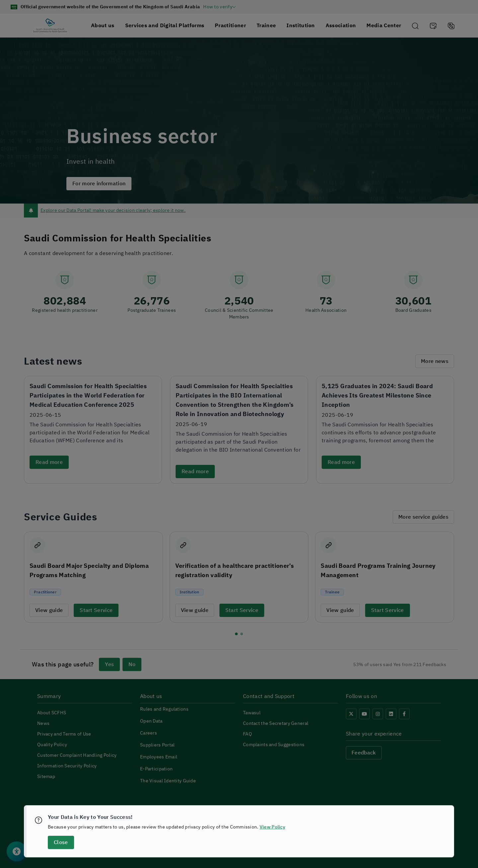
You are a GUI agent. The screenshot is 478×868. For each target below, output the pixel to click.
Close (61, 842)
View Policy (272, 827)
